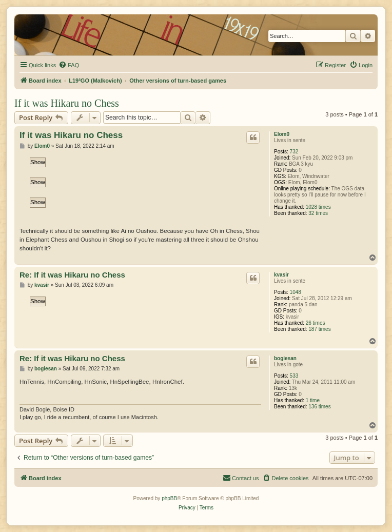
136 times (319, 407)
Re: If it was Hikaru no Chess (72, 275)
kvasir (281, 275)
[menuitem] (69, 65)
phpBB (169, 498)
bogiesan (285, 358)
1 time (313, 400)
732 (294, 152)
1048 (296, 292)
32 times (318, 213)
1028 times (318, 207)
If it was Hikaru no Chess (67, 103)
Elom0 (282, 134)
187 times (319, 329)
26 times (316, 323)
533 (294, 376)
